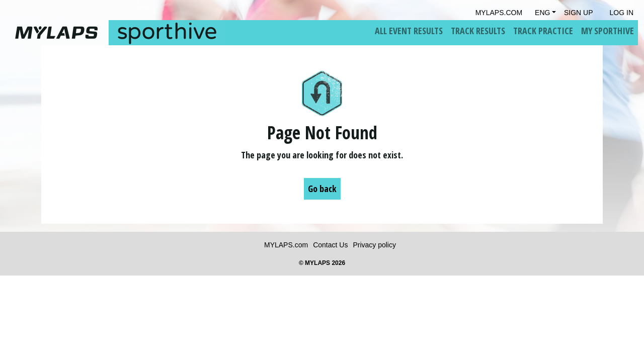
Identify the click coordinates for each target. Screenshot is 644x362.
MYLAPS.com (286, 245)
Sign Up (579, 13)
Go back (322, 189)
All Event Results (409, 31)
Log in (622, 13)
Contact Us (330, 245)
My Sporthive (608, 31)
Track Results (478, 31)
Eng (542, 13)
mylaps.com (499, 13)
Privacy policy (374, 245)
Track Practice (543, 31)
